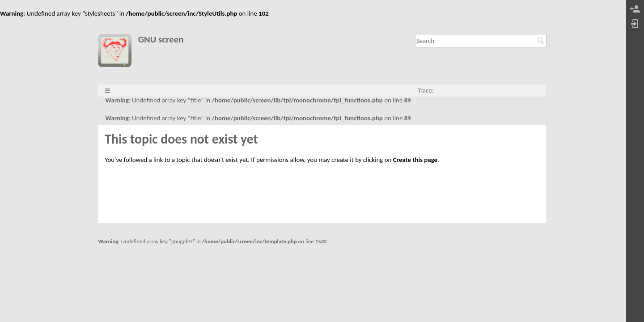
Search (542, 41)
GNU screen (161, 40)
